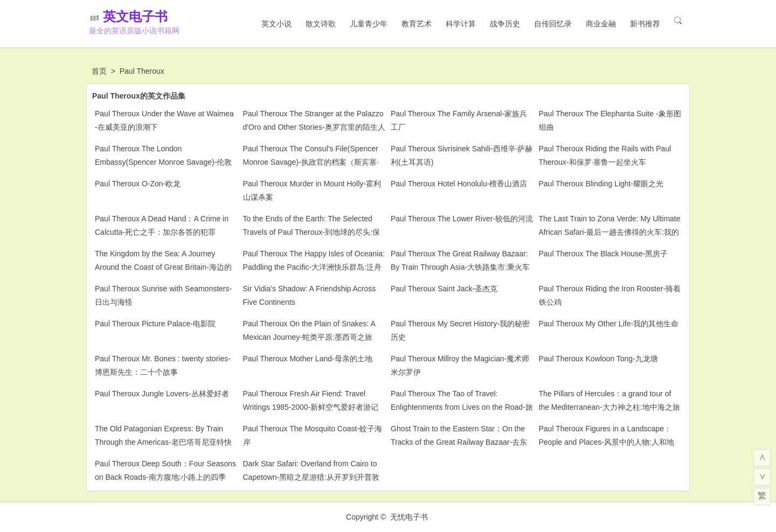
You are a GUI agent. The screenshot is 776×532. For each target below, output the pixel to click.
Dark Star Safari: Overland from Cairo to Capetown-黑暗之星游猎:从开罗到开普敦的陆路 (311, 477)
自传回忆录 (553, 24)
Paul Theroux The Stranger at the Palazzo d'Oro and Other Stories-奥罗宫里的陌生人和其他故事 (314, 127)
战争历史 (505, 24)
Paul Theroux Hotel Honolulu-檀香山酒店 (459, 184)
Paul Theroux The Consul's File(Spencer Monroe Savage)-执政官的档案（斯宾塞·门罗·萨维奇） (311, 162)
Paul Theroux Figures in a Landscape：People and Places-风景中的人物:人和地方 (607, 442)
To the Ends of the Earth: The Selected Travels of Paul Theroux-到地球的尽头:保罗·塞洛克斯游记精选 (311, 232)
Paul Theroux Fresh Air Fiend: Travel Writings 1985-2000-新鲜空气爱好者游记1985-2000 (311, 407)
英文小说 (276, 24)
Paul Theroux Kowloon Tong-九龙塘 (598, 359)
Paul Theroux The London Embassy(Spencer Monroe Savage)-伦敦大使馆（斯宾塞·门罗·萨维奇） (163, 162)
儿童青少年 (369, 24)
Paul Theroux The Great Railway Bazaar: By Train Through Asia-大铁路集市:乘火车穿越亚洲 (460, 267)
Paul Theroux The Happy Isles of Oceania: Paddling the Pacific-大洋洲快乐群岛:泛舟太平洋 (314, 267)
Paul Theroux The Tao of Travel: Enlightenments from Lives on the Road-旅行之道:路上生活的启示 (462, 407)
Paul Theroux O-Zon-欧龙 (138, 184)
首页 (99, 71)
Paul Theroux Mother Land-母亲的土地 (308, 359)
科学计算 (461, 24)
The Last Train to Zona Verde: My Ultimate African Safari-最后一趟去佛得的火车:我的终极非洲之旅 (610, 232)
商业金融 (601, 24)
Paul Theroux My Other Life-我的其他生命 (609, 324)
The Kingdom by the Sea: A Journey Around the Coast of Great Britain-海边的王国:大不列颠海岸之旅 (163, 267)
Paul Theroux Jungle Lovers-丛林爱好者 (162, 394)
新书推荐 (645, 24)
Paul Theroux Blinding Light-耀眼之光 (601, 184)
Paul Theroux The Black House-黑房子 (604, 254)
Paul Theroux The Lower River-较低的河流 (462, 219)
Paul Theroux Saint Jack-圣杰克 (444, 289)
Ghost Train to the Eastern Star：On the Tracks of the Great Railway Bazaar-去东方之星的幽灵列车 (459, 442)
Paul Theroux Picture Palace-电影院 (155, 324)
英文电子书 (151, 16)
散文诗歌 (321, 24)
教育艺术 (417, 24)
